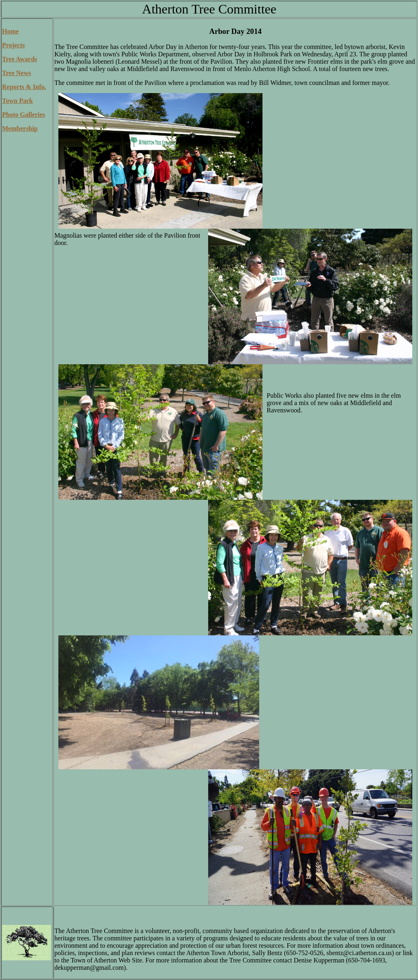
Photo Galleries (23, 115)
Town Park (17, 101)
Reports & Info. (24, 87)
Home (10, 31)
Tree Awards (20, 59)
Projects (13, 45)
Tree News (17, 73)
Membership (20, 128)
